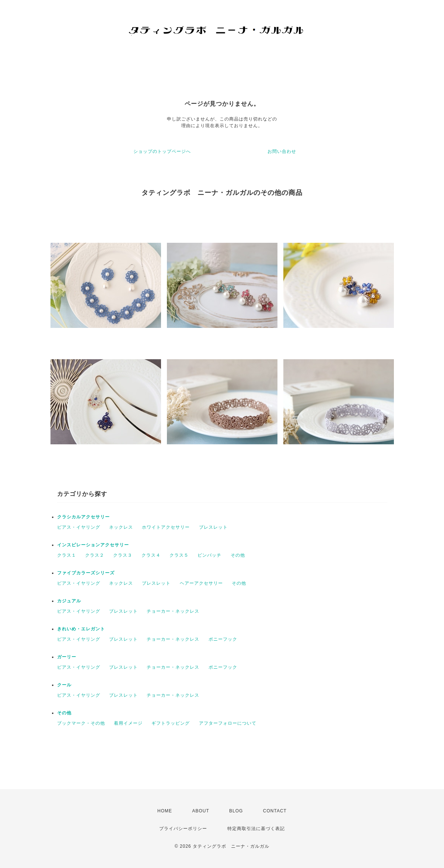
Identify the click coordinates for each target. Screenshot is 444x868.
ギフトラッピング (171, 723)
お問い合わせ (282, 151)
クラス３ (123, 555)
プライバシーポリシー (183, 829)
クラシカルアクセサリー (83, 517)
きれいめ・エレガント (81, 629)
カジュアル (69, 601)
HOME (165, 811)
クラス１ (67, 555)
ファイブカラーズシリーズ (86, 573)
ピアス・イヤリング (79, 527)
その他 (238, 555)
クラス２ (95, 555)
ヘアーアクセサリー (201, 583)
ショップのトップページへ (162, 151)
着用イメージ (128, 723)
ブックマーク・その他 (81, 723)
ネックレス (121, 527)
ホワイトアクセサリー (166, 527)
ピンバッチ (209, 555)
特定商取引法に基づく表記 (256, 829)
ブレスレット (213, 527)
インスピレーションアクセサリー (93, 545)
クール (64, 685)
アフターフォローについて (228, 723)
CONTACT (275, 811)
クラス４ (151, 555)
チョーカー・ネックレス (173, 611)
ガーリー (67, 657)
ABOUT (200, 811)
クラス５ (179, 555)
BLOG (236, 811)
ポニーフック (223, 639)
